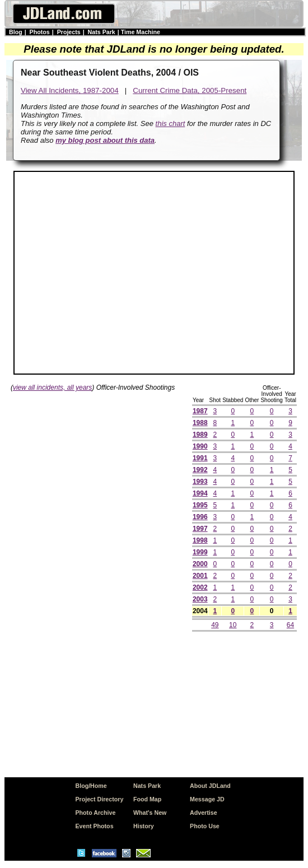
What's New (150, 813)
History (144, 826)
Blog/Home (91, 786)
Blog (16, 32)
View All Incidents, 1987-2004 (70, 90)
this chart (171, 123)
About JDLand (210, 786)
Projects (69, 32)
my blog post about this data (105, 140)
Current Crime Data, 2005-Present (190, 90)
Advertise (204, 813)
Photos (40, 32)
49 (215, 625)
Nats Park (102, 32)
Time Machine (141, 32)
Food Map (147, 799)
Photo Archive (95, 813)
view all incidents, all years (52, 388)
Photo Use (205, 826)
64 (290, 625)
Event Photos (94, 826)
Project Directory (99, 799)
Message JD (207, 799)
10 (233, 625)
